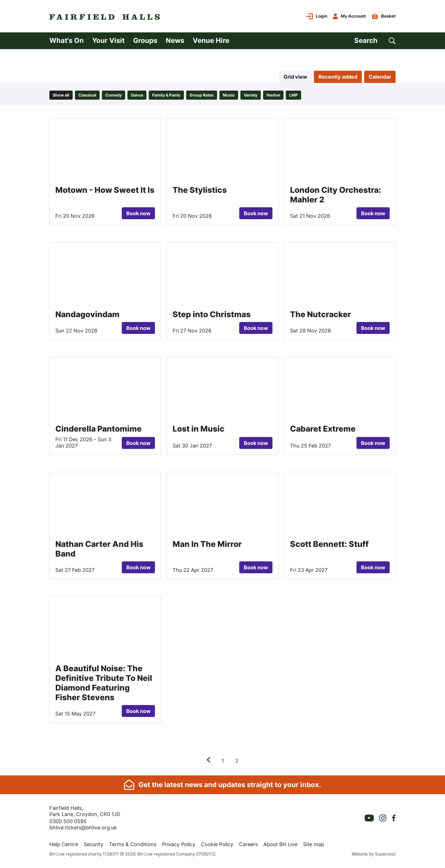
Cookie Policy (217, 844)
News (175, 40)
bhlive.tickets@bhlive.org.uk (83, 828)
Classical (87, 95)
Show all (61, 95)
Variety (251, 95)
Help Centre (64, 844)
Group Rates (202, 95)
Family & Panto (166, 95)
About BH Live (280, 844)
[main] (222, 412)
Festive (273, 95)
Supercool (385, 854)
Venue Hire (211, 40)
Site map (314, 844)
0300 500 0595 (68, 821)
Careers (248, 844)
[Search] (375, 41)
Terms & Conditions (133, 844)
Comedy (114, 95)
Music (229, 95)
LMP (293, 95)
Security (94, 844)
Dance (137, 95)
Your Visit (108, 40)
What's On (67, 40)
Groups (145, 40)
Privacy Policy (179, 844)
